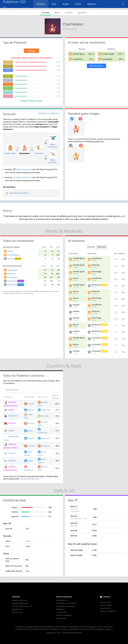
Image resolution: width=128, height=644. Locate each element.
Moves (57, 13)
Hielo (8, 92)
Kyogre (9, 410)
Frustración (16, 281)
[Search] (112, 4)
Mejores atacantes (19, 600)
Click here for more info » (30, 479)
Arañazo (14, 259)
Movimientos (17, 609)
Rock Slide (43, 416)
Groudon (10, 423)
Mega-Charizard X (22, 169)
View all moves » (97, 66)
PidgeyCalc (60, 609)
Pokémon (41, 5)
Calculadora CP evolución (66, 603)
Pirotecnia (12, 274)
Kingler (9, 430)
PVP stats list (17, 612)
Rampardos (11, 416)
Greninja (10, 453)
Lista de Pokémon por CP (22, 606)
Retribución (16, 285)
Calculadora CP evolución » (49, 113)
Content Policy (106, 605)
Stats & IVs (82, 13)
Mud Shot (29, 404)
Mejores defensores (20, 603)
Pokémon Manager (64, 615)
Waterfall (29, 410)
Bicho (8, 76)
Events (78, 4)
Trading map (61, 618)
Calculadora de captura (65, 606)
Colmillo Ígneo (79, 54)
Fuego (8, 84)
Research (92, 4)
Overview (46, 13)
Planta (8, 88)
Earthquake (44, 446)
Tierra (8, 62)
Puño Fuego (12, 277)
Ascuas (10, 251)
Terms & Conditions (108, 611)
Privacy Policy (105, 602)
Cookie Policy (105, 608)
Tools (54, 5)
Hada (8, 96)
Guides (66, 4)
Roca (8, 66)
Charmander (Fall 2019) (17, 193)
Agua (8, 70)
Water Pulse (44, 438)
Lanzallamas (78, 59)
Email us (107, 597)
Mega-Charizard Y (22, 177)
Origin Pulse (44, 410)
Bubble (28, 431)
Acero (8, 80)
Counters (69, 13)
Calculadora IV (62, 600)
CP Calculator (61, 612)
